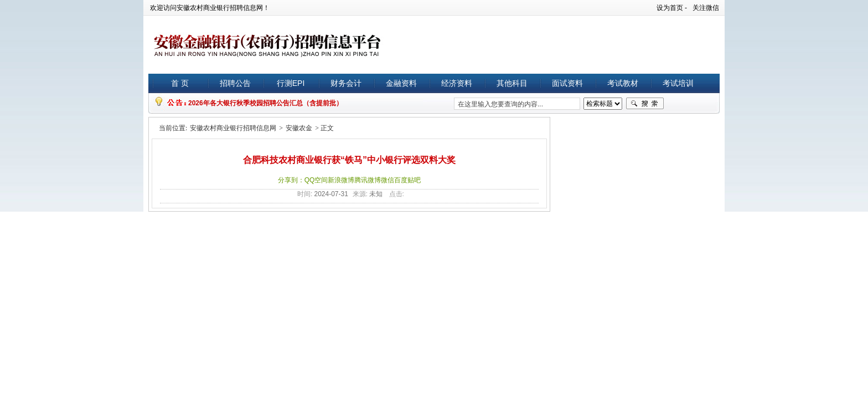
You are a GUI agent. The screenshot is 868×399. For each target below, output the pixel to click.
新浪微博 (341, 180)
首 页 (180, 83)
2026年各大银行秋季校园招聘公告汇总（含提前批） (265, 103)
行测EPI (291, 83)
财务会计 (346, 83)
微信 (387, 180)
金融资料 (401, 83)
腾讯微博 (368, 180)
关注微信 (706, 8)
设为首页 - (672, 8)
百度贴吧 (407, 180)
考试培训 (678, 83)
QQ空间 (316, 180)
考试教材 (623, 83)
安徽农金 (299, 128)
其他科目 (512, 83)
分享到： (291, 180)
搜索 (645, 104)
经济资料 (457, 83)
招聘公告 (235, 83)
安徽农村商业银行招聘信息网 (233, 128)
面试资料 (567, 83)
